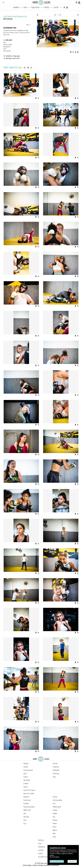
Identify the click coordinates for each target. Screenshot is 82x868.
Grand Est (26, 797)
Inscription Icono (43, 857)
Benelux (55, 820)
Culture (26, 777)
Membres (16, 7)
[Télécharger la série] (28, 68)
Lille (25, 813)
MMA (5, 43)
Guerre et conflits (29, 793)
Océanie (55, 810)
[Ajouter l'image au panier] (73, 52)
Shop (54, 777)
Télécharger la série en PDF (13, 58)
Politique (26, 764)
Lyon (25, 823)
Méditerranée (57, 807)
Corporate (56, 767)
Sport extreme (7, 51)
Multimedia (56, 770)
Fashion (26, 787)
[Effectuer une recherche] (76, 2)
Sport (5, 49)
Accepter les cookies (57, 861)
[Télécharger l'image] (71, 52)
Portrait (55, 764)
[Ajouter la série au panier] (31, 68)
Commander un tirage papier (13, 56)
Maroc (55, 827)
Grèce (54, 837)
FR (27, 25)
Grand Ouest (27, 800)
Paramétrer (72, 861)
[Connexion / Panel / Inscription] (79, 2)
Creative (26, 783)
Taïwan (55, 823)
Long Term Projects (29, 790)
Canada (55, 813)
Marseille (26, 817)
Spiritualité (27, 780)
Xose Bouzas (8, 19)
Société (26, 767)
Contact (56, 7)
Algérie (55, 830)
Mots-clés (9, 40)
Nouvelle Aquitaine (29, 807)
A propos (47, 7)
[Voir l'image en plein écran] (78, 52)
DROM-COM (27, 810)
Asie (54, 803)
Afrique (55, 797)
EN (30, 25)
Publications (35, 7)
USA (54, 817)
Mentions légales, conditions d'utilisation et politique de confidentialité (41, 865)
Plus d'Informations (55, 857)
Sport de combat (8, 45)
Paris (25, 820)
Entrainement (7, 47)
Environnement (28, 770)
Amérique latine (58, 800)
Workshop (56, 773)
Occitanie (26, 803)
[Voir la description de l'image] (75, 52)
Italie (54, 833)
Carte (25, 7)
